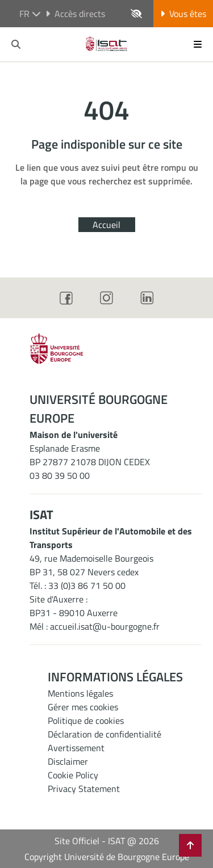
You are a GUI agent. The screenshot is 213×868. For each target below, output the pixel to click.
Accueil (106, 225)
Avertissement (76, 748)
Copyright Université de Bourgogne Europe (107, 857)
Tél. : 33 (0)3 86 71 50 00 (78, 585)
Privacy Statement (84, 789)
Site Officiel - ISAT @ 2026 (107, 841)
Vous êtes (183, 14)
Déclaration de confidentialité (105, 734)
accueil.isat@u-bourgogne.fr (105, 626)
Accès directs (75, 14)
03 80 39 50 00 (60, 475)
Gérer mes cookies (83, 707)
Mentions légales (80, 693)
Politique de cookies (86, 720)
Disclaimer (68, 761)
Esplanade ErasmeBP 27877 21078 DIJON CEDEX (90, 455)
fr (30, 14)
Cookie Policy (73, 775)
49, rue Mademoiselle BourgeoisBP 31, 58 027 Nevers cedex (91, 565)
